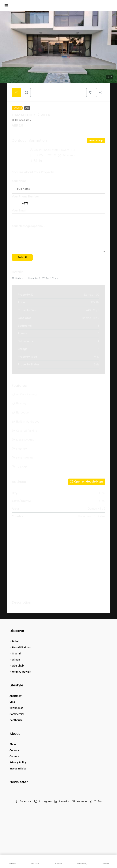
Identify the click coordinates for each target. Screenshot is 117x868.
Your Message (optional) (58, 239)
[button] (91, 92)
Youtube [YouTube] (79, 801)
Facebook (23, 801)
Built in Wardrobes (28, 422)
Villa (12, 702)
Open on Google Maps (87, 482)
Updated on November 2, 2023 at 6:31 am (35, 278)
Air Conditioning (26, 394)
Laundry (21, 449)
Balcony (21, 403)
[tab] (16, 92)
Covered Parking (27, 431)
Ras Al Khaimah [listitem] (20, 647)
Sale (27, 108)
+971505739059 (45, 155)
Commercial (17, 714)
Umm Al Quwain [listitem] (20, 672)
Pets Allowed (24, 458)
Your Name (58, 185)
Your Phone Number (58, 200)
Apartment (16, 696)
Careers (14, 756)
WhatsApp (70, 155)
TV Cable (22, 467)
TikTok (96, 801)
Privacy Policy (18, 762)
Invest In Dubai (18, 769)
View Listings (96, 141)
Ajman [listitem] (15, 660)
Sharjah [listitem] (15, 654)
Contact (14, 750)
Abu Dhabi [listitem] (17, 666)
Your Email (58, 214)
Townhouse (16, 708)
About (13, 744)
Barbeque (22, 413)
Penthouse (16, 720)
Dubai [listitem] (14, 641)
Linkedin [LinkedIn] (62, 801)
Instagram (43, 801)
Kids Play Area (25, 440)
